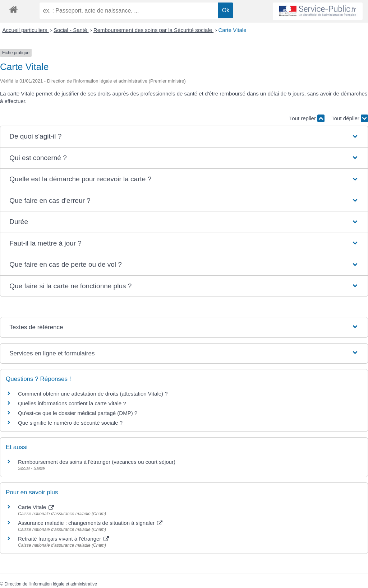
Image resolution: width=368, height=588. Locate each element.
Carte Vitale (232, 30)
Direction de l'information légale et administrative (51, 584)
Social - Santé (71, 30)
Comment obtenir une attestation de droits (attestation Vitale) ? (93, 394)
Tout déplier (350, 118)
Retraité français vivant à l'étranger (63, 539)
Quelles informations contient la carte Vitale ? (72, 403)
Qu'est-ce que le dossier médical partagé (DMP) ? (78, 413)
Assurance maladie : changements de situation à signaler (90, 523)
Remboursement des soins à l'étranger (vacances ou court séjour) (97, 462)
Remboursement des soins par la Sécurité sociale (153, 30)
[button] (184, 137)
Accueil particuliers (26, 30)
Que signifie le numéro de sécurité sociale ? (70, 423)
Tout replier (307, 118)
